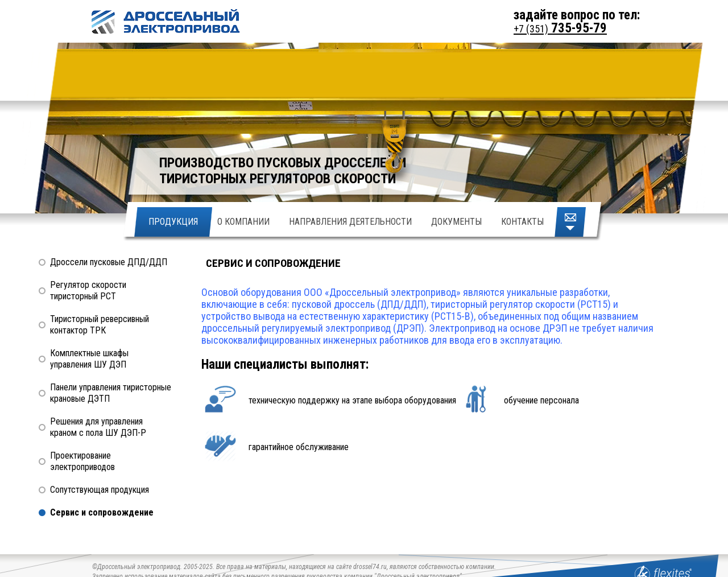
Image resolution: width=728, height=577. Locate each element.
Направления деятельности (350, 222)
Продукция (173, 222)
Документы (456, 222)
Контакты (522, 222)
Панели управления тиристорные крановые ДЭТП (111, 393)
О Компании (243, 222)
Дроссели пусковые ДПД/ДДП (109, 262)
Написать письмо (572, 222)
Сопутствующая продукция (100, 490)
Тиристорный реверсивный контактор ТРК (100, 325)
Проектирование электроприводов (82, 461)
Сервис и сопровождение (102, 512)
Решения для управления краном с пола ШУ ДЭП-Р (98, 427)
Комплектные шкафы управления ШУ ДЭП (89, 359)
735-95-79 (560, 28)
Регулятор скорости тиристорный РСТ (88, 290)
